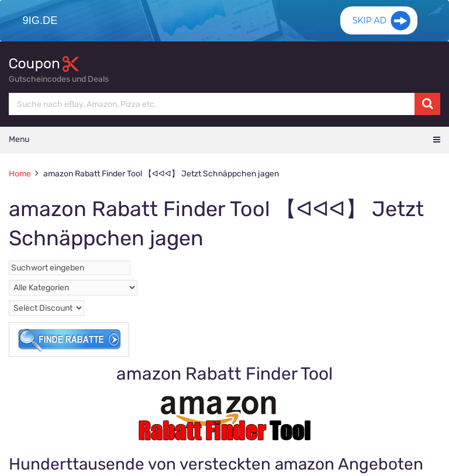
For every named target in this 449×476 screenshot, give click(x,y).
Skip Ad (369, 26)
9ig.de (38, 20)
